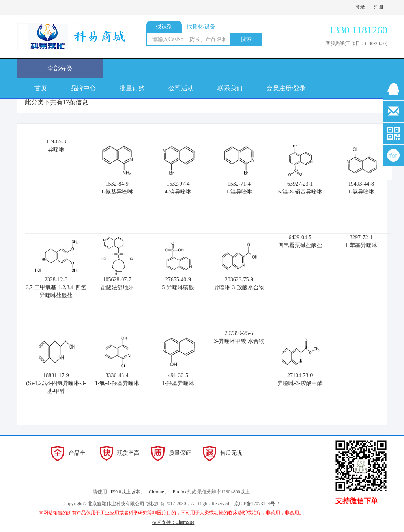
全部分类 (60, 68)
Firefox (180, 492)
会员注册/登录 (286, 88)
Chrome (156, 492)
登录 (360, 7)
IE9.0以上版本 (125, 492)
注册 (379, 7)
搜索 (246, 39)
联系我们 (230, 88)
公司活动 (181, 88)
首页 (41, 88)
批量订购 (132, 88)
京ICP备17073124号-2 (257, 504)
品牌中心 (83, 88)
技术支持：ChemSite (173, 522)
